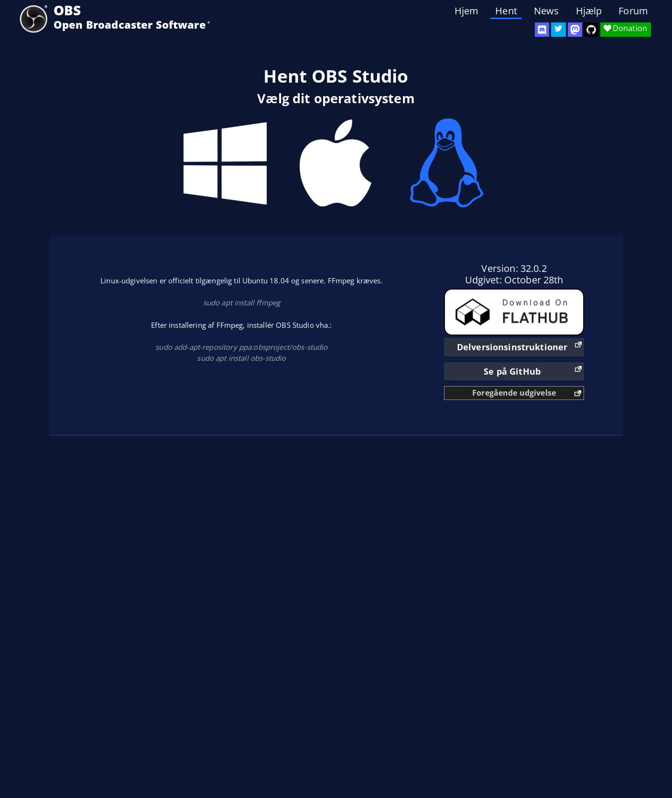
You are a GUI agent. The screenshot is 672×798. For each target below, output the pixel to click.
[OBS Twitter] (558, 30)
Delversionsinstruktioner (512, 347)
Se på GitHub (512, 371)
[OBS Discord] (542, 30)
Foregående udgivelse (514, 393)
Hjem (467, 11)
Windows (225, 163)
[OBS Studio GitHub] (591, 30)
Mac (336, 163)
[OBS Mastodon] (575, 30)
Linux (447, 163)
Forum (633, 11)
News (547, 11)
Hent (506, 11)
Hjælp (589, 11)
